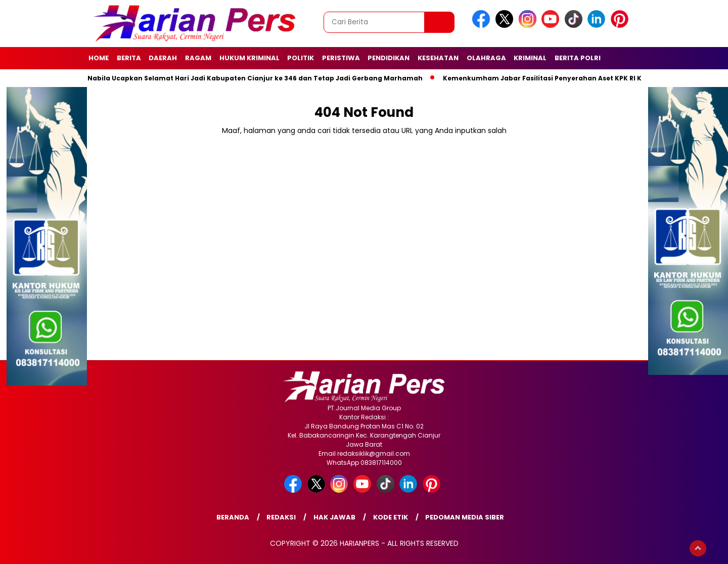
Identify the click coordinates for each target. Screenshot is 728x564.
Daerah (163, 58)
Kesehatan (438, 58)
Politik (301, 58)
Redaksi (281, 517)
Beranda (233, 517)
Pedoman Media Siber (465, 517)
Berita (129, 58)
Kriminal (530, 58)
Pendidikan (389, 58)
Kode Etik (391, 517)
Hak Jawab (334, 517)
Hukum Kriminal (249, 58)
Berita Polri (578, 58)
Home (99, 58)
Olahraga (486, 58)
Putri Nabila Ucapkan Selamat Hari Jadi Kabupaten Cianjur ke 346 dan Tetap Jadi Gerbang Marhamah (248, 78)
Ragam (198, 58)
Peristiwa (341, 58)
